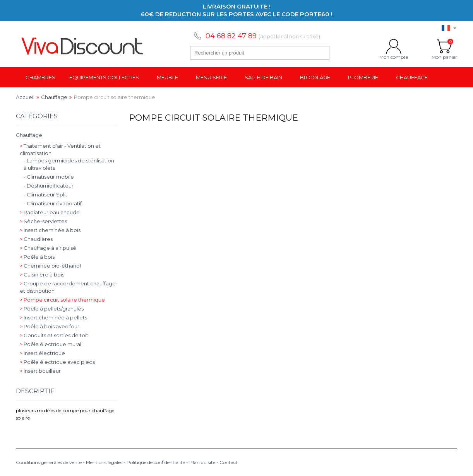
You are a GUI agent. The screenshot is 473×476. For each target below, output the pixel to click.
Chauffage (412, 77)
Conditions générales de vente (49, 462)
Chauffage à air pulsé (48, 248)
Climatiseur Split (45, 194)
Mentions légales (104, 462)
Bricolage (315, 77)
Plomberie (363, 77)
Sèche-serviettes (43, 221)
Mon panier (444, 46)
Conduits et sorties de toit (54, 335)
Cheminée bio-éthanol (50, 266)
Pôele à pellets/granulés (52, 309)
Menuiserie (211, 77)
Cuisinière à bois (42, 275)
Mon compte (394, 46)
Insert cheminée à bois (50, 230)
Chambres (40, 77)
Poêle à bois (37, 257)
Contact (229, 462)
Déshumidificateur (49, 186)
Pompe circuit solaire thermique (62, 300)
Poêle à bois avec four (50, 326)
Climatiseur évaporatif (53, 203)
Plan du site (202, 462)
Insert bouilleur (40, 371)
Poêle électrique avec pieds (57, 362)
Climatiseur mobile (49, 177)
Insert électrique (42, 353)
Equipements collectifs (104, 77)
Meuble (167, 77)
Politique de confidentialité (156, 462)
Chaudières (36, 239)
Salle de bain (263, 77)
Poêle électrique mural (51, 344)
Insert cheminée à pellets (53, 317)
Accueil (25, 97)
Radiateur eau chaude (50, 212)
